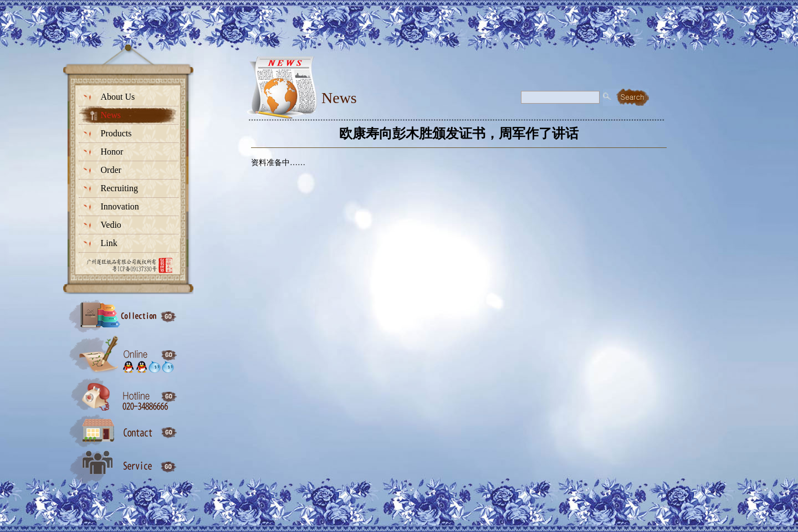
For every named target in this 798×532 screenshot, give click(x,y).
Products (116, 133)
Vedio (111, 225)
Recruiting (120, 188)
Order (111, 170)
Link (109, 243)
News (111, 115)
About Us (118, 97)
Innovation (120, 206)
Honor (112, 152)
